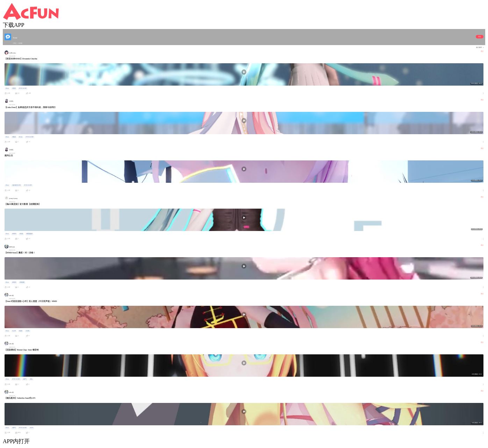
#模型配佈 (29, 234)
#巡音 (21, 331)
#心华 (14, 331)
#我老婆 (22, 282)
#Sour (7, 88)
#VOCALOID (23, 88)
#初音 (14, 88)
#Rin (31, 379)
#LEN (32, 428)
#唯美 (14, 137)
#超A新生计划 (17, 185)
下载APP (13, 25)
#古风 (28, 331)
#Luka (21, 137)
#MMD (14, 234)
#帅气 (25, 379)
